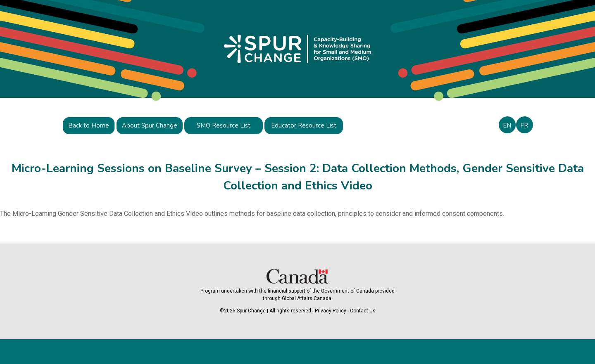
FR (524, 125)
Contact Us (363, 311)
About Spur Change (150, 125)
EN (507, 125)
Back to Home (89, 125)
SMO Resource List (224, 125)
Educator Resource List (304, 125)
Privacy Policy (331, 311)
